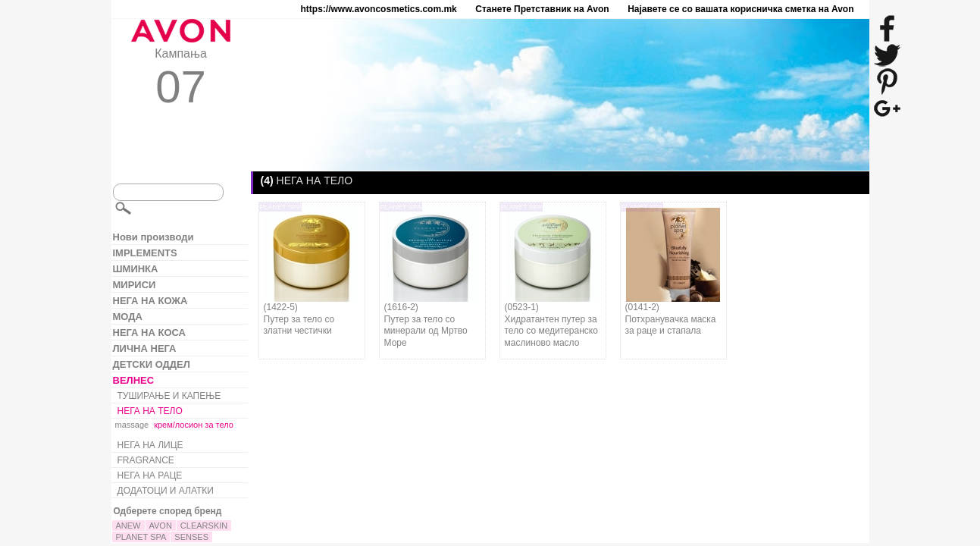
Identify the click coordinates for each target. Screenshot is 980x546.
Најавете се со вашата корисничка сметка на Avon (740, 9)
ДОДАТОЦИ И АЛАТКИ (166, 491)
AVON (161, 526)
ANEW (128, 526)
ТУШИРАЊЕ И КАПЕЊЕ (169, 396)
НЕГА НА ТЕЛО (150, 411)
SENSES (191, 537)
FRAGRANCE (146, 460)
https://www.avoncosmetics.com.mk (379, 9)
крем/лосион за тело (194, 425)
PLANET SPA (141, 537)
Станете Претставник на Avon (542, 9)
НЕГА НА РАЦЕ (150, 475)
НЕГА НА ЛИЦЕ (150, 445)
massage (132, 425)
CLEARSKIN (204, 526)
